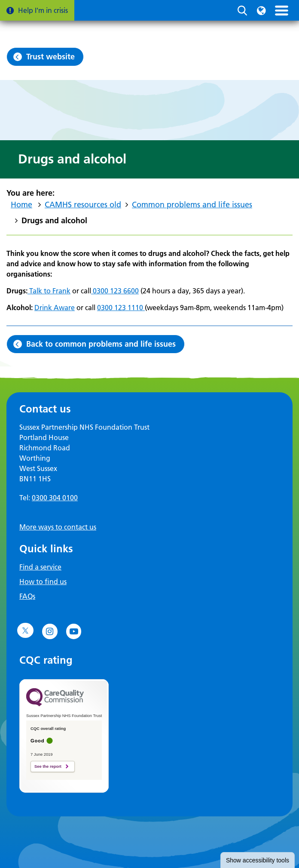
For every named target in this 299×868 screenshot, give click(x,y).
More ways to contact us (58, 527)
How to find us (43, 582)
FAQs (27, 596)
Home (21, 205)
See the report (48, 766)
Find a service (40, 567)
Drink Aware (55, 308)
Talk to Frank (49, 291)
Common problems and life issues (192, 205)
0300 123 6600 (115, 291)
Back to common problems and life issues (101, 344)
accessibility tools (258, 860)
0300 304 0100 (55, 498)
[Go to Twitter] (25, 631)
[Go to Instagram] (50, 631)
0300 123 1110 (121, 308)
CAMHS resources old (83, 205)
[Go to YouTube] (74, 631)
